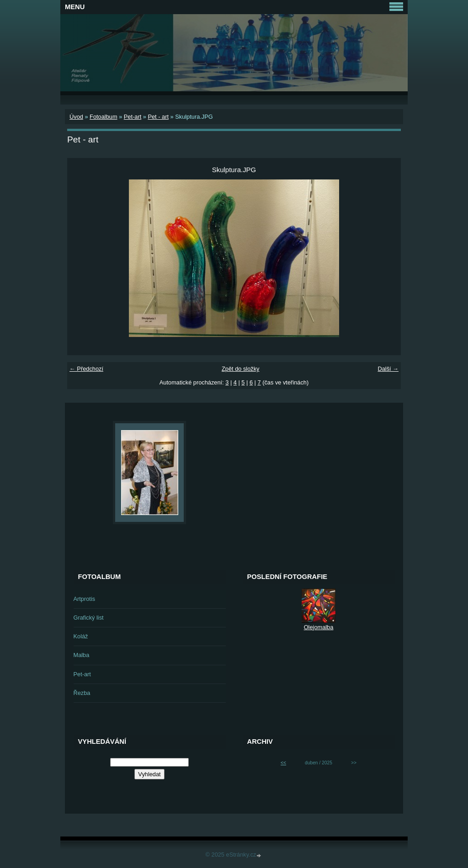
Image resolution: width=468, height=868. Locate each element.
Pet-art (133, 117)
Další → (388, 369)
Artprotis (85, 599)
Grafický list (89, 618)
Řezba (82, 693)
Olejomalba (319, 627)
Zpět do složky (241, 369)
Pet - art (158, 117)
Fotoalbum (103, 117)
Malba (82, 655)
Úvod (76, 117)
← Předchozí (86, 369)
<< (283, 763)
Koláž (81, 636)
